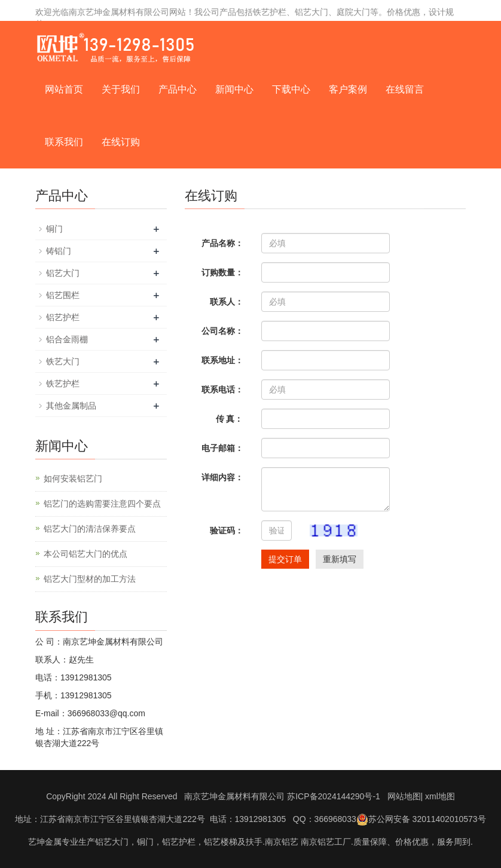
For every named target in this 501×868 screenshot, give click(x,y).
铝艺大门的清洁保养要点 (90, 529)
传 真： (230, 419)
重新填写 (340, 559)
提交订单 (285, 559)
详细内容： (222, 477)
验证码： (227, 530)
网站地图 (404, 796)
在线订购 (121, 142)
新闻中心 (234, 89)
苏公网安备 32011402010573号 (421, 819)
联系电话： (222, 389)
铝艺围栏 (63, 295)
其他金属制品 (71, 406)
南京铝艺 (282, 842)
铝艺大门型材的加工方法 (90, 579)
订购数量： (222, 272)
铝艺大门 (63, 273)
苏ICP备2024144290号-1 (334, 796)
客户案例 (348, 89)
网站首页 (64, 89)
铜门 (54, 229)
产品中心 (178, 89)
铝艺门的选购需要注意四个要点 (102, 504)
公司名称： (222, 331)
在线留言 (405, 89)
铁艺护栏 (63, 384)
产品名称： (222, 243)
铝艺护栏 (63, 317)
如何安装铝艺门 (73, 479)
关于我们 (121, 89)
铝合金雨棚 (67, 339)
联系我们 (64, 142)
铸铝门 (59, 251)
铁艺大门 (63, 361)
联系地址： (222, 360)
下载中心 (291, 89)
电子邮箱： (222, 448)
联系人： (227, 302)
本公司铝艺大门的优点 (85, 554)
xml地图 (440, 796)
